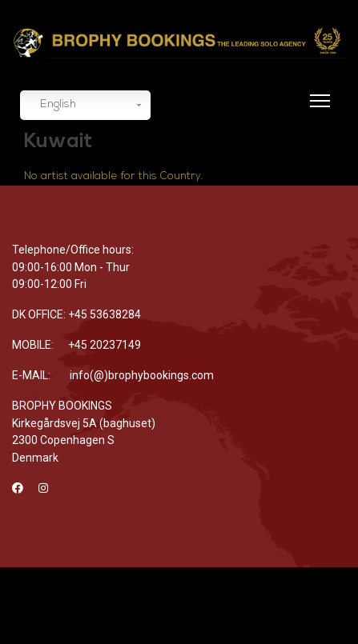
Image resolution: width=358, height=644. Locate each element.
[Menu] (317, 110)
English (50, 106)
